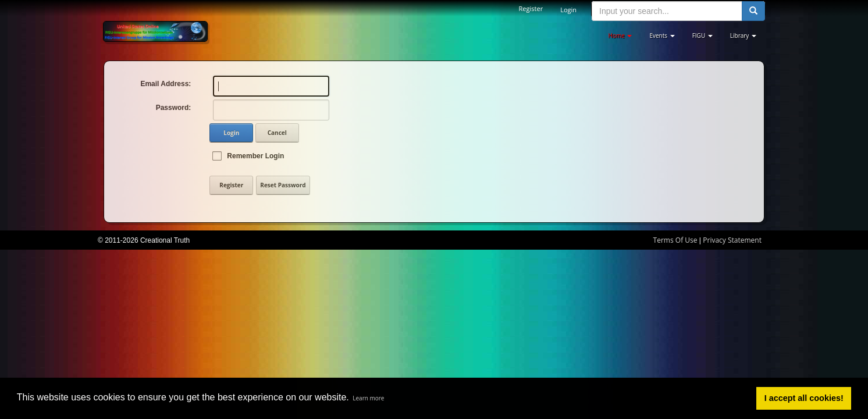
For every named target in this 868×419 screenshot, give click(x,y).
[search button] (753, 11)
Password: (174, 108)
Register (531, 8)
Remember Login (255, 156)
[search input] (667, 11)
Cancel (277, 133)
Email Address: (166, 84)
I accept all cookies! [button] (804, 398)
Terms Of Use (675, 240)
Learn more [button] (368, 398)
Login (568, 10)
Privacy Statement (732, 240)
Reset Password (283, 185)
